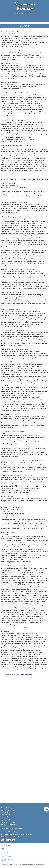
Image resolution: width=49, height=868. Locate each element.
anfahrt (5, 853)
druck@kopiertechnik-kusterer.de (16, 829)
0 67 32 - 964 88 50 (12, 822)
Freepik (15, 674)
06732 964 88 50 (25, 13)
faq (3, 849)
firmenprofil (7, 845)
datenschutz (7, 860)
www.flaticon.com (26, 674)
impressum (6, 856)
